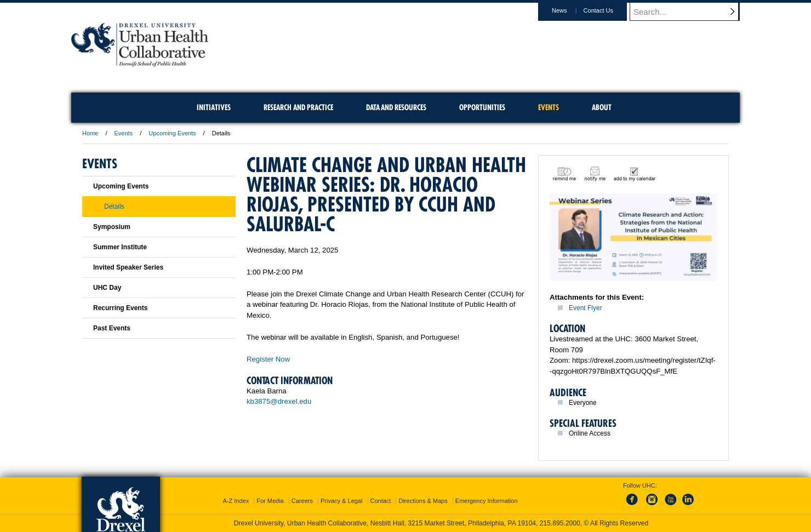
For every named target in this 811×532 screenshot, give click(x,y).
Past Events (112, 328)
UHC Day (107, 288)
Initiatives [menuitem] (214, 107)
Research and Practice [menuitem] (298, 107)
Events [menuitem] (549, 107)
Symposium (112, 227)
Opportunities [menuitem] (482, 107)
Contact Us (609, 10)
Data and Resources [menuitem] (396, 107)
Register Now (268, 359)
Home (90, 133)
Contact (381, 501)
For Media (270, 501)
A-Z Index (236, 501)
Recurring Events (120, 308)
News (570, 10)
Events (124, 133)
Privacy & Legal (341, 501)
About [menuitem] (602, 107)
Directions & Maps (423, 501)
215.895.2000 (560, 523)
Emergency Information (487, 501)
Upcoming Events (172, 133)
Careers (302, 501)
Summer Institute (120, 247)
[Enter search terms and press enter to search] (690, 12)
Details (114, 207)
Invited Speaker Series (128, 267)
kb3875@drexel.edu (279, 401)
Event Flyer (586, 308)
